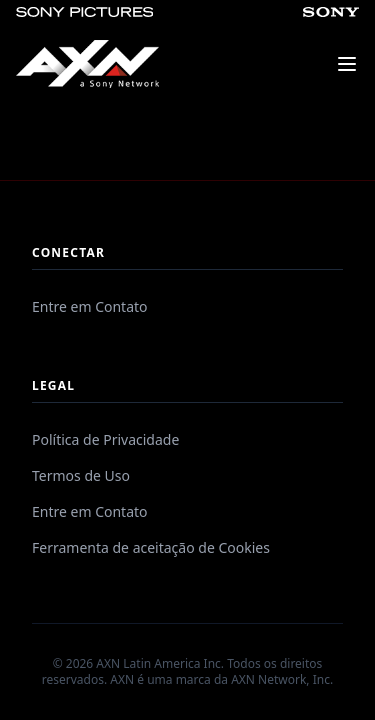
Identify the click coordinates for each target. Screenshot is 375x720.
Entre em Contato (90, 306)
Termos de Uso (81, 475)
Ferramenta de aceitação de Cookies (151, 547)
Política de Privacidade (105, 439)
